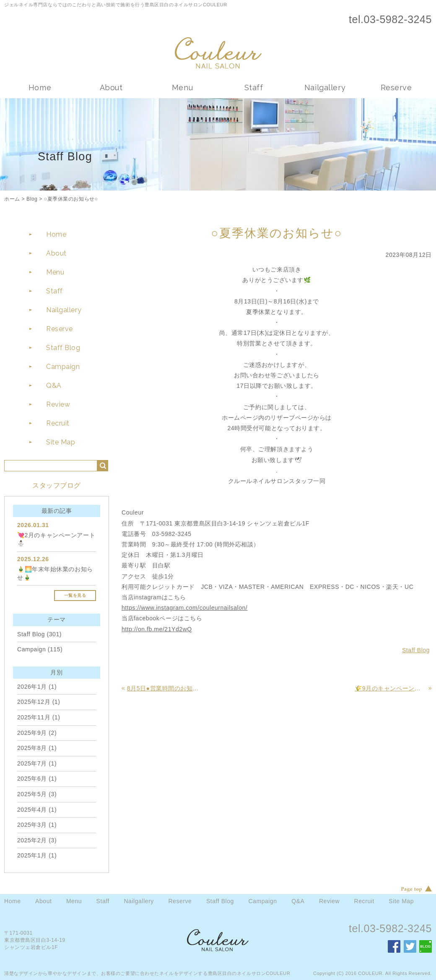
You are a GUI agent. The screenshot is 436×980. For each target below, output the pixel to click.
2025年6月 (32, 779)
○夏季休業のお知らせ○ (71, 199)
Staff (254, 88)
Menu (182, 88)
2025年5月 (32, 794)
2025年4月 (32, 810)
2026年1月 (32, 687)
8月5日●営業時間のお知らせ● (163, 688)
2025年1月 (32, 855)
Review (58, 404)
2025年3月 (32, 825)
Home (40, 88)
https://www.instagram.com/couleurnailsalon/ (184, 608)
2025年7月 (32, 763)
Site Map (61, 442)
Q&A (54, 385)
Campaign (63, 367)
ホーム (12, 199)
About (111, 88)
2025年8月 (32, 748)
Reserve (396, 88)
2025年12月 (34, 702)
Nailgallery (325, 88)
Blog (32, 199)
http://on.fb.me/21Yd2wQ (157, 629)
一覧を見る (75, 595)
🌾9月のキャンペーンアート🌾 (391, 688)
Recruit (58, 423)
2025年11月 (34, 717)
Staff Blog (63, 348)
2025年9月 (32, 733)
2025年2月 (32, 840)
